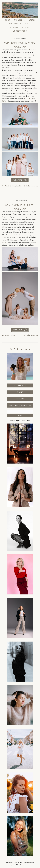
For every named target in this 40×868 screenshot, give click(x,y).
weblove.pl (29, 865)
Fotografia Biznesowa (20, 405)
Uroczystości (20, 31)
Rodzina (14, 27)
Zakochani (19, 20)
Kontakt (20, 399)
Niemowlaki (15, 24)
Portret (26, 27)
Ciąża (28, 24)
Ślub (8, 20)
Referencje (20, 386)
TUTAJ (30, 50)
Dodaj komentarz (32, 186)
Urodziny (19, 186)
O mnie (20, 392)
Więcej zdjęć (21, 181)
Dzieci (32, 20)
